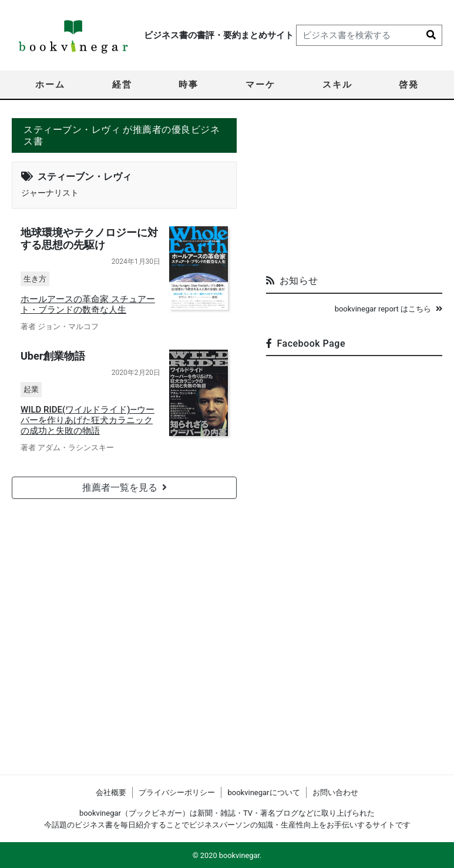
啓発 (409, 85)
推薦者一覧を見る (125, 487)
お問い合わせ (335, 792)
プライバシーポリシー (177, 792)
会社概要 (111, 792)
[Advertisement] (354, 192)
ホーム (50, 85)
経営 (122, 85)
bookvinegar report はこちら (389, 309)
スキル (337, 85)
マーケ (260, 85)
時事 (189, 85)
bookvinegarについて (263, 792)
